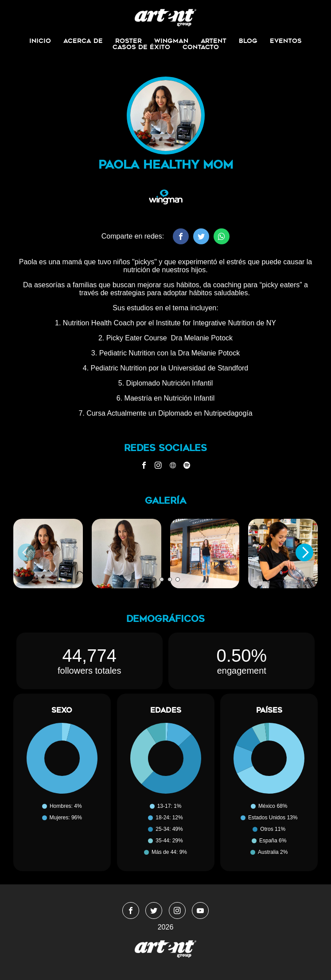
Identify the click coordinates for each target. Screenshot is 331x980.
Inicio (40, 41)
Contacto (201, 47)
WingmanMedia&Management (165, 18)
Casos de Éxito (141, 47)
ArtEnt (214, 41)
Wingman (171, 41)
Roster (129, 41)
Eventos (286, 41)
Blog (248, 41)
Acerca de (83, 41)
